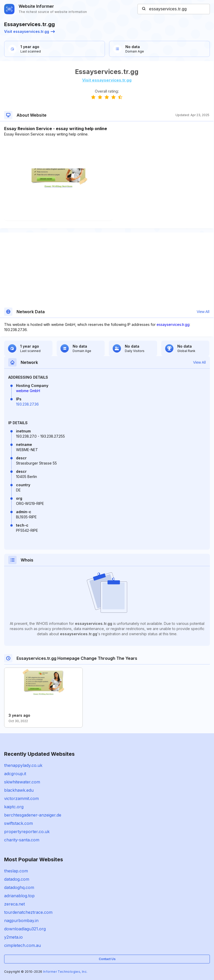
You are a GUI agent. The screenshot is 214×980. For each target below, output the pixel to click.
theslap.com (16, 871)
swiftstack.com (18, 823)
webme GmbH (28, 391)
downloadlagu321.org (25, 929)
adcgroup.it (15, 774)
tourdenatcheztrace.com (28, 912)
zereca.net (14, 904)
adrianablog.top (19, 896)
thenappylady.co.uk (23, 765)
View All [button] (203, 312)
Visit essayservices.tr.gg (29, 31)
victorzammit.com (21, 798)
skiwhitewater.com (22, 782)
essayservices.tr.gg (173, 324)
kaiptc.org (14, 807)
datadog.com (17, 879)
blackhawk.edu (19, 790)
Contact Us (107, 959)
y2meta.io (13, 937)
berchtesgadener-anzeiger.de (33, 815)
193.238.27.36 (27, 404)
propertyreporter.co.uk (27, 832)
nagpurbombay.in (21, 921)
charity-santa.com (22, 840)
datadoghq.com (19, 887)
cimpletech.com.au (22, 945)
